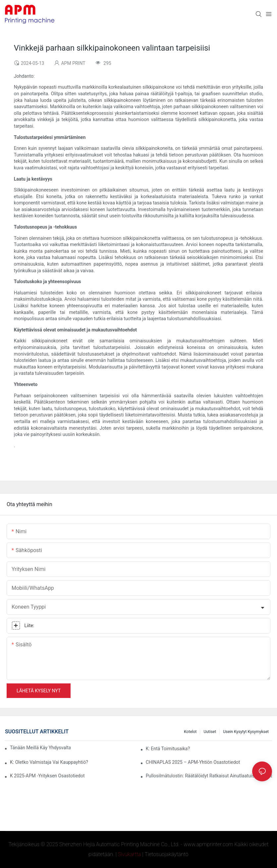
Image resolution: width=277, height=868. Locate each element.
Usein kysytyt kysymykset (246, 732)
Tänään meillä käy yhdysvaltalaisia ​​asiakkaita (40, 748)
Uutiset (210, 732)
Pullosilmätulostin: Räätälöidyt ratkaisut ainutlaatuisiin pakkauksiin (209, 776)
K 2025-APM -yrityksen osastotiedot (47, 776)
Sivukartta (130, 854)
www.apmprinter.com (208, 844)
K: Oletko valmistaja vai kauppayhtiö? (49, 762)
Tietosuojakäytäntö (166, 854)
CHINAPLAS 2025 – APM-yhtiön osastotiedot (193, 762)
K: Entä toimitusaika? (168, 749)
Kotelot (190, 732)
